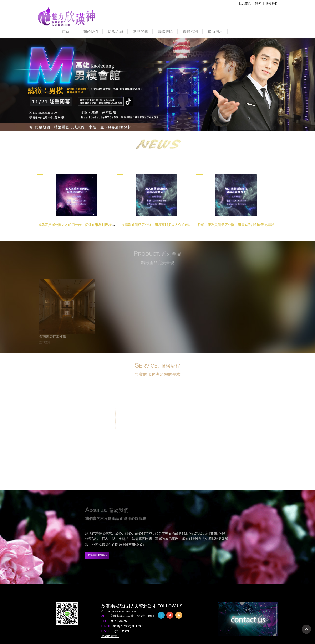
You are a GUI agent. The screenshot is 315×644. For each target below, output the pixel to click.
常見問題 (141, 32)
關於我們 (91, 32)
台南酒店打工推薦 (52, 338)
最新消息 (215, 32)
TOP (306, 629)
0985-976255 (118, 621)
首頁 (66, 32)
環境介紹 (116, 32)
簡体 (258, 3)
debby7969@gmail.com (128, 626)
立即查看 (45, 343)
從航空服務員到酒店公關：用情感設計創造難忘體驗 (236, 225)
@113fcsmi (122, 631)
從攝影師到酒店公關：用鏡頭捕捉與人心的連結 (156, 225)
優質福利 (190, 32)
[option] (157, 85)
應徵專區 (166, 32)
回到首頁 (245, 3)
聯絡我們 (271, 3)
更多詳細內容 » (97, 555)
